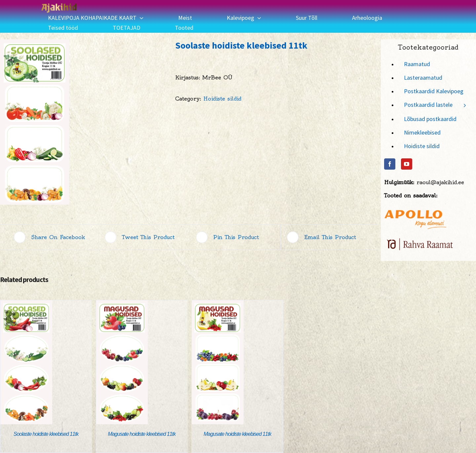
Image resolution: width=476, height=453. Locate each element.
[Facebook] (390, 164)
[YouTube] (407, 164)
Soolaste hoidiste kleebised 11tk (46, 434)
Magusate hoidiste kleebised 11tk (142, 434)
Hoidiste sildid (222, 99)
